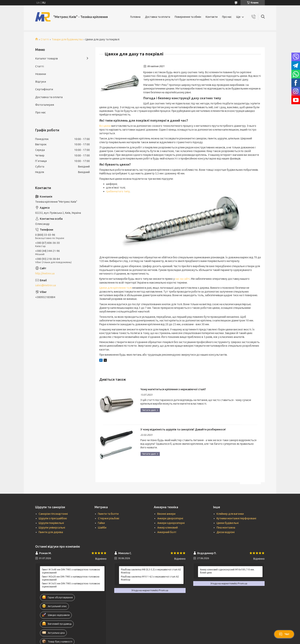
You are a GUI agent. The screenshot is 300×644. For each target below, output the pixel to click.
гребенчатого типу (118, 191)
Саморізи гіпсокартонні (53, 514)
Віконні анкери (166, 514)
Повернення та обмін (188, 17)
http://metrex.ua (45, 273)
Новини (41, 74)
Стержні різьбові (109, 518)
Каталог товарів (46, 58)
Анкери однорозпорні (171, 523)
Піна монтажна (226, 528)
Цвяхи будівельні (228, 523)
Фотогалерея (45, 105)
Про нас (227, 17)
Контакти (212, 17)
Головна (135, 17)
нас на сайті (183, 279)
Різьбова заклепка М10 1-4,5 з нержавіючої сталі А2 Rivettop (150, 578)
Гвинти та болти (108, 514)
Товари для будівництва (67, 39)
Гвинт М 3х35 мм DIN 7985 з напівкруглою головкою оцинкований (71, 585)
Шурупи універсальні (52, 528)
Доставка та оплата (158, 17)
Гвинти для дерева (51, 532)
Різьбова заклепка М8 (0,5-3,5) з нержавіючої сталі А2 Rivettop (151, 571)
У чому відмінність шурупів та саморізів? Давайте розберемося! (183, 429)
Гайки (101, 523)
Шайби (102, 528)
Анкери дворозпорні (170, 518)
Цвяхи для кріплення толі (115, 288)
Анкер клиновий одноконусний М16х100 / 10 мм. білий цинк (227, 571)
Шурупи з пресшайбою (53, 518)
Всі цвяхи (105, 126)
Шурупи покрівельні (51, 523)
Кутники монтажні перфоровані (236, 518)
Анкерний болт (167, 532)
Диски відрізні (226, 532)
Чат (284, 634)
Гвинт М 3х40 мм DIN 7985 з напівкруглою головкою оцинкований (71, 571)
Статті (45, 39)
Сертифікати (44, 89)
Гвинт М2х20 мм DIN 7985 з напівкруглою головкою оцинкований (71, 578)
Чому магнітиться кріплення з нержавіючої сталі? (173, 389)
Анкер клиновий (168, 528)
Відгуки (41, 82)
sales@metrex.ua (46, 285)
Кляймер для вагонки (230, 514)
